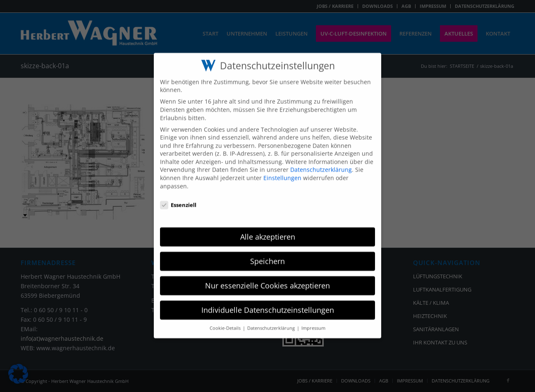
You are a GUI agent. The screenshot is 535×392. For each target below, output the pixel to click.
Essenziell (178, 197)
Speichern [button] (267, 253)
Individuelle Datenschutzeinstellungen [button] (268, 302)
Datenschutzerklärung (321, 162)
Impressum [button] (313, 320)
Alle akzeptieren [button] (268, 229)
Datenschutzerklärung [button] (272, 320)
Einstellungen (282, 170)
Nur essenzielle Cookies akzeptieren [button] (267, 277)
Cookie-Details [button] (226, 320)
